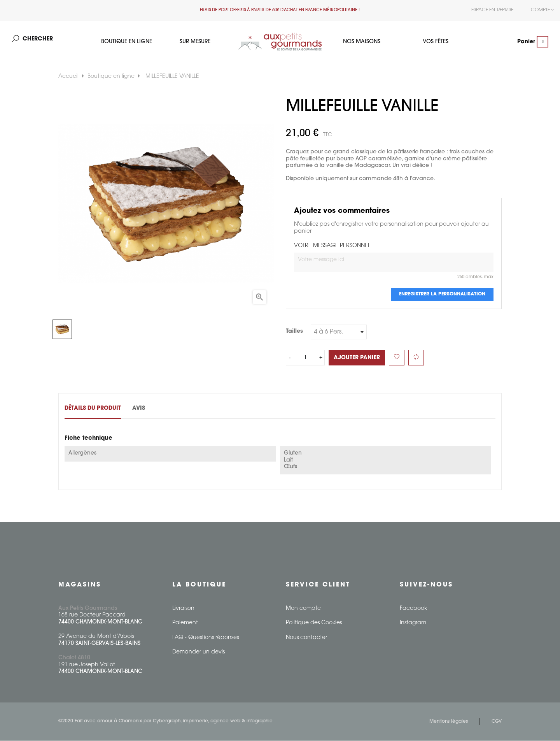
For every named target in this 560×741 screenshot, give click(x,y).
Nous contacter (306, 638)
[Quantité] (305, 358)
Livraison (183, 609)
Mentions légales (449, 722)
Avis (144, 409)
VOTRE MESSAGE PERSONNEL (332, 247)
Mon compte (303, 609)
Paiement (185, 623)
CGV (497, 722)
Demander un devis (199, 652)
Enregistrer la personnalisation (442, 295)
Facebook (413, 609)
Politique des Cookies (314, 623)
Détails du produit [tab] (93, 409)
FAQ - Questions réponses (206, 638)
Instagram (413, 623)
